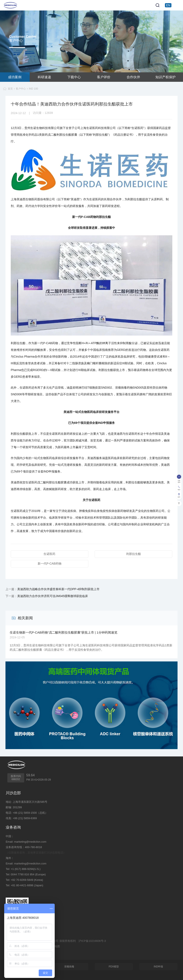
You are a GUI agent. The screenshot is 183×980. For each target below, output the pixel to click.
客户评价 (104, 77)
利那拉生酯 (134, 554)
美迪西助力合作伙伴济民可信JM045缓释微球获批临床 (53, 596)
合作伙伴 (133, 77)
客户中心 (21, 89)
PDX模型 (114, 967)
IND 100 (33, 89)
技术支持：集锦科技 (18, 952)
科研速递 (44, 77)
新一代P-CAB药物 (50, 564)
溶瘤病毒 (69, 967)
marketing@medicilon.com (30, 842)
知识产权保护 (166, 77)
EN (168, 5)
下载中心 (74, 77)
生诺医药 (49, 554)
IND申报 (158, 967)
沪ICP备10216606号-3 (92, 941)
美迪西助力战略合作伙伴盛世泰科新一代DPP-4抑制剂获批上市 (58, 589)
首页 (10, 89)
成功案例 (15, 77)
